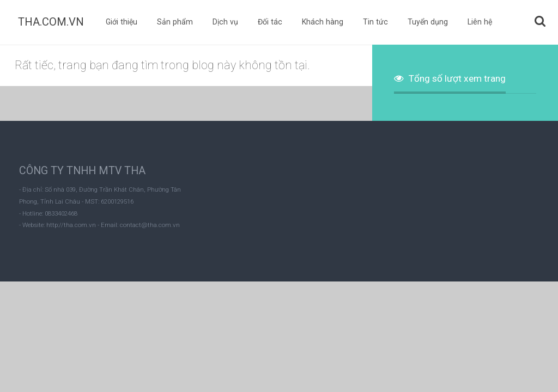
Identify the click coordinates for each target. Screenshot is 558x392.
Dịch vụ (225, 22)
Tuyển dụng (428, 22)
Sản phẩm (175, 22)
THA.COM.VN (51, 22)
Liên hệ (480, 22)
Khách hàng (323, 22)
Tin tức (375, 22)
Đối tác (270, 22)
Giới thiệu (122, 22)
